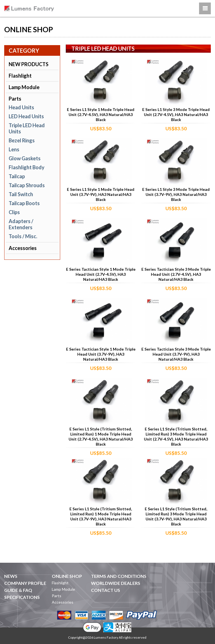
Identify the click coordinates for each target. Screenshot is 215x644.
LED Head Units (26, 116)
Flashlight (20, 76)
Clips (14, 212)
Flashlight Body (27, 167)
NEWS (11, 576)
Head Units (21, 107)
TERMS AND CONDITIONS (119, 576)
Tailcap (17, 176)
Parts (15, 99)
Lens (14, 149)
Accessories (23, 248)
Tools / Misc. (23, 236)
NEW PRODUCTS (29, 64)
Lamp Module (24, 87)
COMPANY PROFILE (25, 583)
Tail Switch (21, 194)
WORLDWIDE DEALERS (116, 583)
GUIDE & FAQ (18, 590)
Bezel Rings (22, 140)
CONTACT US (106, 590)
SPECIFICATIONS (22, 597)
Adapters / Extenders (21, 224)
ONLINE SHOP (67, 576)
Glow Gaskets (25, 158)
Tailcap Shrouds (27, 185)
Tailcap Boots (24, 203)
